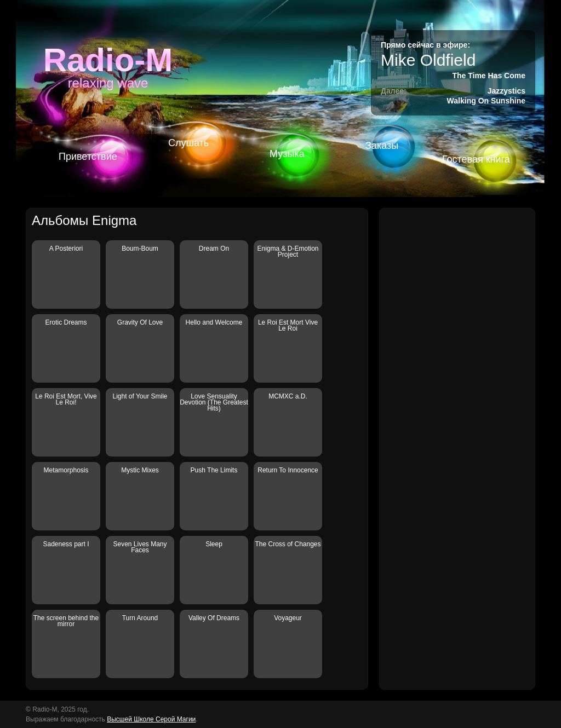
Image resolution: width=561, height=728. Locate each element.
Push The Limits (214, 470)
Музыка (287, 154)
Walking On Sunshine (486, 101)
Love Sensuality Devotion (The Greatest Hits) (214, 402)
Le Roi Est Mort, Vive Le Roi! (66, 399)
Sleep (214, 544)
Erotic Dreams (66, 322)
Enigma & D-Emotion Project (288, 252)
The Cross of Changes (288, 544)
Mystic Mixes (140, 470)
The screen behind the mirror (66, 621)
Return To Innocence (288, 470)
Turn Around (140, 618)
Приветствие (88, 157)
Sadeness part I (66, 544)
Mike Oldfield (428, 60)
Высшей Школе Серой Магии (151, 719)
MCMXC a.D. (288, 396)
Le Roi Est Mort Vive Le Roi (288, 325)
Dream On (214, 249)
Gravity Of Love (140, 322)
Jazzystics (506, 91)
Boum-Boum (140, 249)
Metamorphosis (66, 470)
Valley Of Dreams (214, 618)
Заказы (382, 146)
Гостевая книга (476, 159)
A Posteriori (66, 249)
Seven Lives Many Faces (140, 547)
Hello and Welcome (214, 322)
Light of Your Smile (140, 396)
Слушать (188, 143)
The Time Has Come (489, 76)
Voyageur (288, 618)
